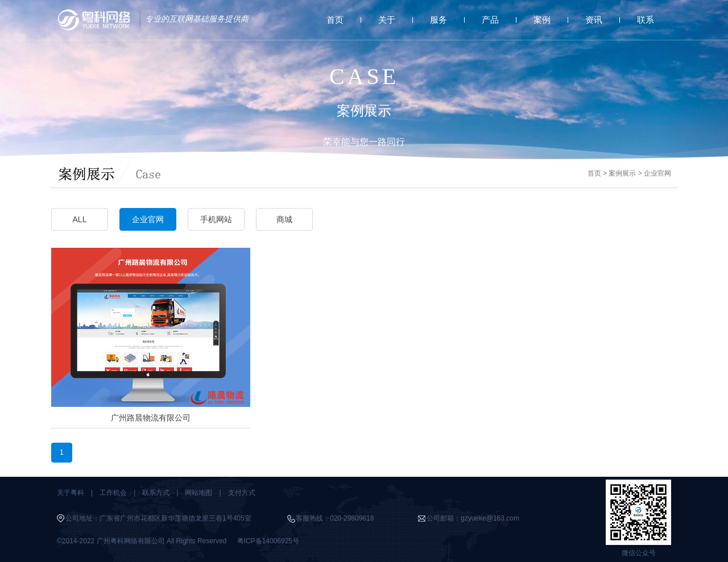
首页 (335, 20)
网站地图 (198, 493)
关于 (387, 20)
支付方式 (242, 493)
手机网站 (216, 219)
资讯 (594, 20)
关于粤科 (71, 493)
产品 (490, 20)
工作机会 (113, 493)
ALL (80, 219)
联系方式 (156, 493)
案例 (542, 20)
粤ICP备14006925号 (268, 541)
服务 (439, 20)
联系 (646, 20)
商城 (284, 219)
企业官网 (657, 173)
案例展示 (622, 173)
